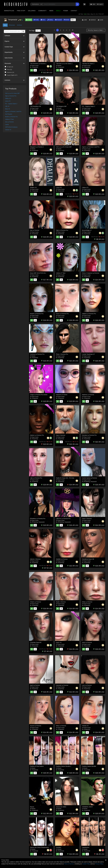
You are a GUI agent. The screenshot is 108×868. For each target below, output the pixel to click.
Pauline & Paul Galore (37, 766)
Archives (19, 25)
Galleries (32, 11)
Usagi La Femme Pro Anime (39, 395)
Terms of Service (69, 864)
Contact (74, 11)
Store (43, 20)
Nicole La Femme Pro (11, 117)
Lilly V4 (7, 106)
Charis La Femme (36, 602)
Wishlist (67, 20)
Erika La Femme (87, 602)
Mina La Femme (61, 726)
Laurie (7, 124)
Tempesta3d (35, 67)
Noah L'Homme (61, 602)
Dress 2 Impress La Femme (91, 273)
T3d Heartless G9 (36, 106)
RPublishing (87, 482)
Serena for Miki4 (61, 807)
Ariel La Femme (87, 642)
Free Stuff (21, 11)
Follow (29, 20)
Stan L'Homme (61, 435)
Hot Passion (9, 114)
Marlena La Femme (88, 395)
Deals (58, 11)
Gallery (50, 20)
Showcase (12, 25)
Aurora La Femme (36, 726)
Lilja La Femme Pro (36, 478)
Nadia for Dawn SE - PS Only (65, 478)
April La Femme (35, 685)
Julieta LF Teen (10, 119)
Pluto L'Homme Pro (62, 354)
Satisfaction (86, 847)
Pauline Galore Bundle (89, 766)
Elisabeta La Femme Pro (38, 519)
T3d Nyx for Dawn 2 (88, 64)
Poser (66, 11)
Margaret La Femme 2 (37, 147)
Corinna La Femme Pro (37, 354)
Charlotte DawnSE (36, 642)
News (51, 11)
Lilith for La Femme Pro (63, 519)
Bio (73, 20)
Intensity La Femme (62, 685)
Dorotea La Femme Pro (89, 435)
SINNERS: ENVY (87, 807)
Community (42, 11)
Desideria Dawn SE (88, 559)
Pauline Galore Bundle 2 (64, 766)
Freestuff (58, 20)
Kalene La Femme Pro (37, 435)
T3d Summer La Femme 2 (38, 64)
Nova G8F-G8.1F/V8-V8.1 (38, 273)
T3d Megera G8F (61, 106)
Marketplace (9, 11)
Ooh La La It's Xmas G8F (12, 93)
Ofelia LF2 (8, 98)
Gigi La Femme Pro (11, 96)
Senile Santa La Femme (89, 478)
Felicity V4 (85, 726)
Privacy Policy (99, 864)
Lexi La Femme (87, 685)
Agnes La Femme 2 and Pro (13, 111)
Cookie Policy (86, 864)
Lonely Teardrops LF (88, 354)
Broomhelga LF (87, 230)
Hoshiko (59, 847)
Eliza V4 (8, 109)
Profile (36, 20)
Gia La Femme (9, 122)
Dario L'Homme (87, 519)
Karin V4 (59, 642)
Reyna (32, 807)
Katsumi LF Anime (62, 395)
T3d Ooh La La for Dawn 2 (64, 64)
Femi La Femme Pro (62, 314)
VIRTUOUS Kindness (11, 127)
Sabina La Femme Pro (89, 314)
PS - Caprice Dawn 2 (11, 104)
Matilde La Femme (62, 559)
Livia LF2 (8, 101)
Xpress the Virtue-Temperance (39, 847)
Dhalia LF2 (33, 187)
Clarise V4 (8, 130)
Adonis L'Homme (35, 559)
